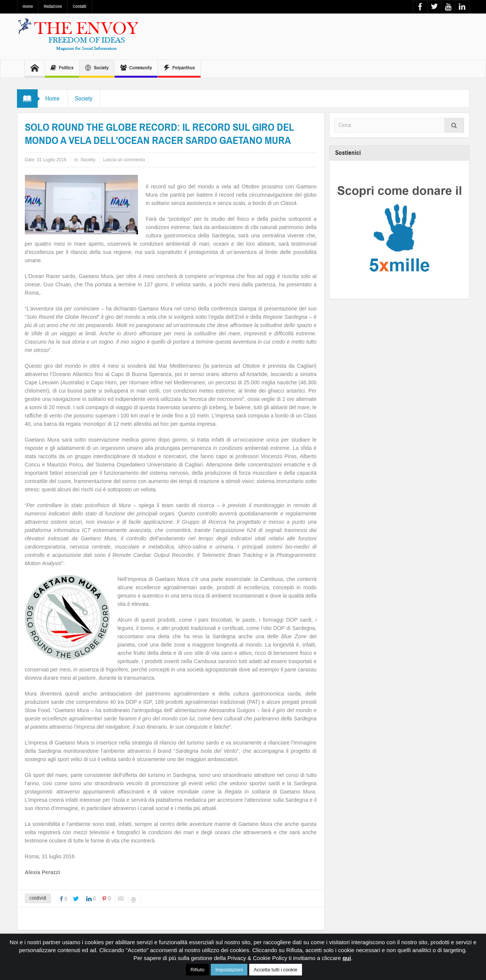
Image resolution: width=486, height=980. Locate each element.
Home (28, 6)
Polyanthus (179, 69)
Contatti (80, 6)
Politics (62, 69)
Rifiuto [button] (197, 970)
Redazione (53, 6)
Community (136, 69)
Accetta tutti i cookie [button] (276, 970)
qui (347, 958)
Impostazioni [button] (229, 970)
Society (97, 69)
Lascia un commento (124, 160)
